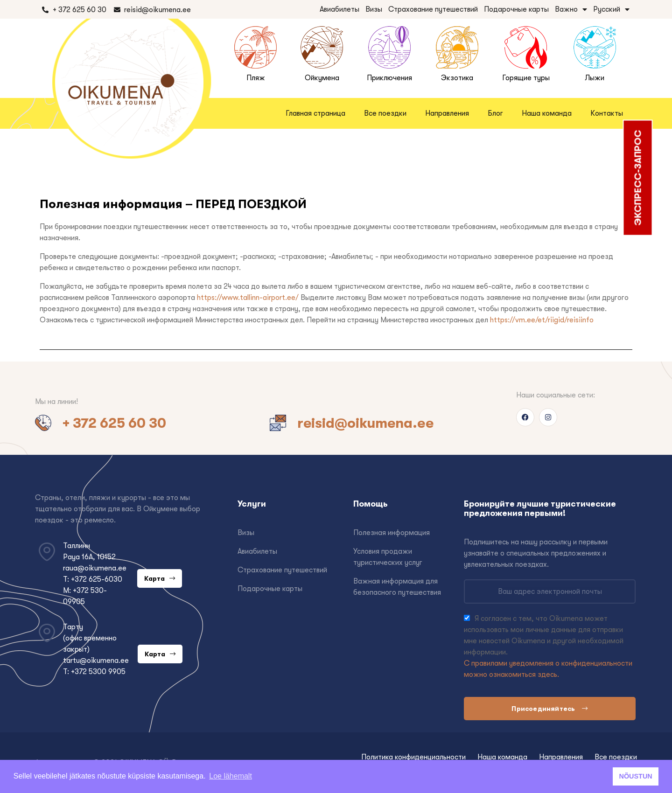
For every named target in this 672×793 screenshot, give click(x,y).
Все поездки (385, 113)
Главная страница (315, 113)
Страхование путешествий (433, 9)
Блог (495, 113)
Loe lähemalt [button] (231, 776)
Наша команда (547, 113)
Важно (571, 9)
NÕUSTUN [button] (636, 776)
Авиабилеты (339, 9)
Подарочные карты (516, 9)
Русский (611, 9)
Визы (374, 9)
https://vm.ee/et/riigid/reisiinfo (542, 320)
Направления (447, 113)
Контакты (607, 113)
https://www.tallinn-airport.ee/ (248, 298)
